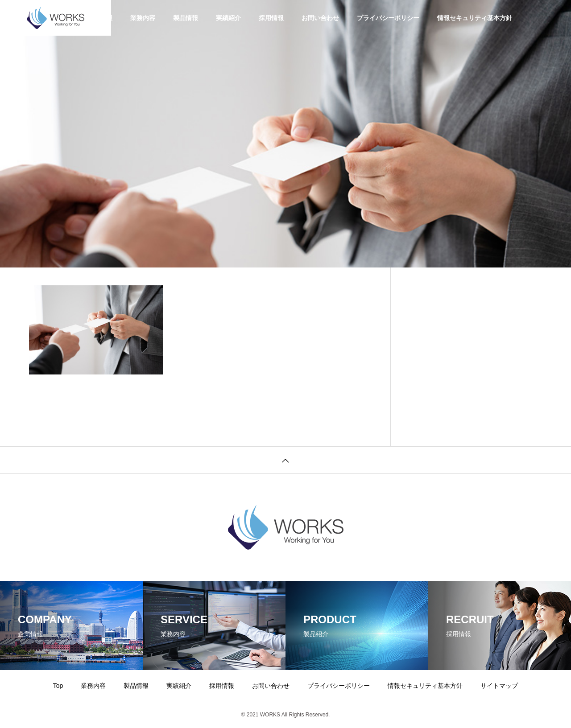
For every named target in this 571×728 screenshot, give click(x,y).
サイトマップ (499, 686)
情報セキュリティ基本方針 (475, 18)
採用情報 (271, 18)
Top (58, 686)
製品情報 (186, 18)
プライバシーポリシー (388, 18)
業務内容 (143, 18)
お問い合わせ (320, 18)
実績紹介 (228, 18)
